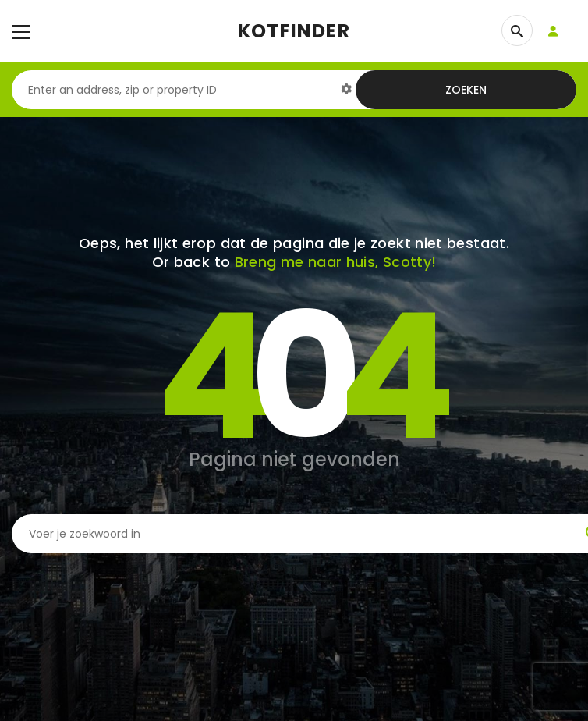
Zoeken (466, 90)
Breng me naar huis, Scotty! (336, 262)
